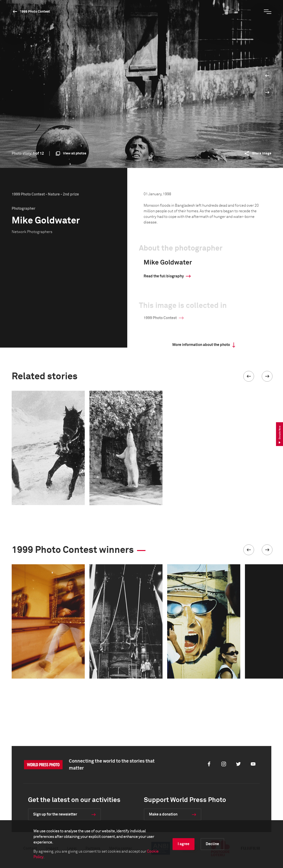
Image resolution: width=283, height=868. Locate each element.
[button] (249, 376)
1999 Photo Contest (35, 12)
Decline (212, 844)
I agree (184, 844)
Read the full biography (164, 276)
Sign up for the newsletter (55, 814)
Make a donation (163, 814)
